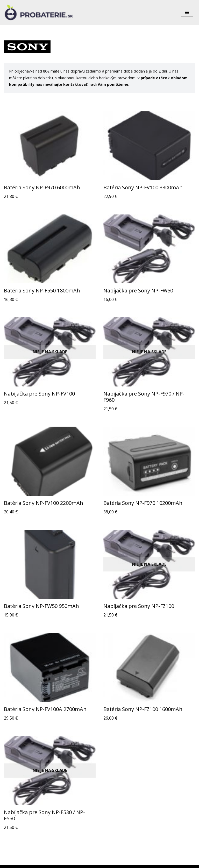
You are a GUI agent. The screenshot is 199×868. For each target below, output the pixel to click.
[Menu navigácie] (187, 12)
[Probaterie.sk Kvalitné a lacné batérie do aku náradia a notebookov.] (39, 12)
